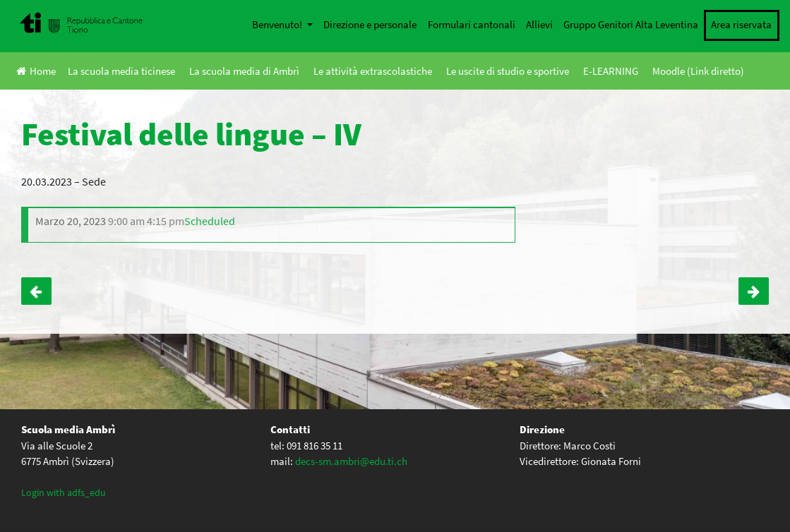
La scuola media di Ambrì (244, 71)
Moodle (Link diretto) (698, 71)
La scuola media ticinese (121, 71)
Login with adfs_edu (64, 492)
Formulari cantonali (472, 24)
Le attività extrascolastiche (373, 71)
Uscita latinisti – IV (754, 291)
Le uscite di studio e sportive (508, 71)
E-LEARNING (611, 71)
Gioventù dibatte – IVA (36, 291)
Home (36, 71)
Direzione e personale (370, 24)
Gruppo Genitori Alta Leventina (631, 24)
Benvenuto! (278, 24)
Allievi (539, 24)
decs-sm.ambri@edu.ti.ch (351, 461)
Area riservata (741, 24)
